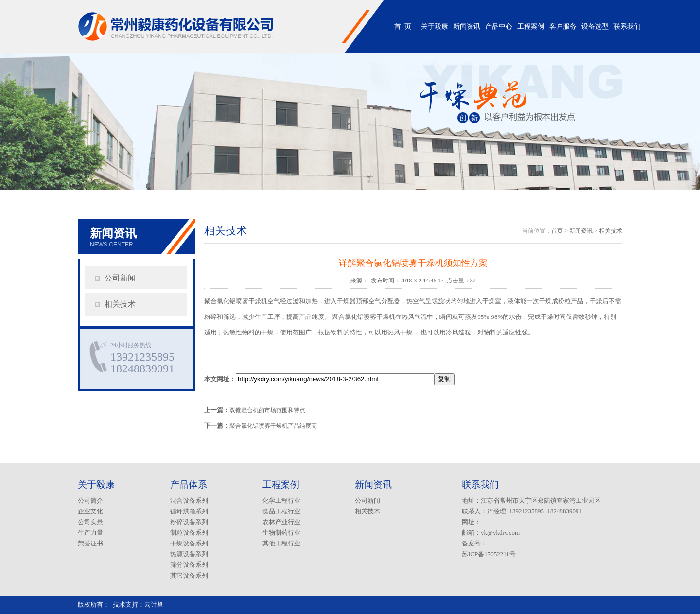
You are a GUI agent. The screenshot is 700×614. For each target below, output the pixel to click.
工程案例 (531, 26)
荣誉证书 (90, 543)
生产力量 (90, 533)
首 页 (403, 26)
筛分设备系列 (189, 565)
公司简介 (90, 500)
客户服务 (563, 26)
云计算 (154, 605)
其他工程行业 (281, 543)
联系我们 (627, 26)
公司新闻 (120, 278)
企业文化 (90, 511)
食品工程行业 (281, 511)
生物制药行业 (281, 533)
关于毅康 (435, 26)
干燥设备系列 (189, 543)
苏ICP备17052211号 (489, 554)
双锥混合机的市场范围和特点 (267, 410)
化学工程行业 (281, 500)
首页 (557, 231)
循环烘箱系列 (189, 511)
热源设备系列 (189, 554)
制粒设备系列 (189, 533)
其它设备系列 (189, 575)
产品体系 (189, 484)
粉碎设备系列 (189, 522)
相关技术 (120, 304)
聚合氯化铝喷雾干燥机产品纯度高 (273, 426)
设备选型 (595, 26)
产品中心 (499, 26)
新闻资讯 (467, 26)
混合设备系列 (189, 500)
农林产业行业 (281, 522)
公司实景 (90, 522)
